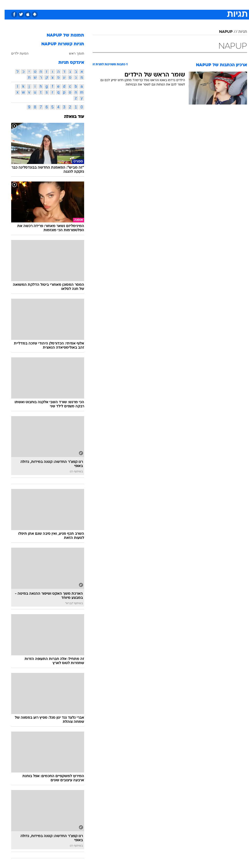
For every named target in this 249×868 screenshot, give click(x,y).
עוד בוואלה (69, 117)
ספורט (187, 5)
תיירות (104, 5)
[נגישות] (7, 5)
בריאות (119, 5)
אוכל (133, 5)
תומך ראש (72, 53)
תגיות (238, 32)
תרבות (172, 5)
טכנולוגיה (87, 5)
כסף (145, 5)
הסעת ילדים (15, 53)
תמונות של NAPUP (61, 35)
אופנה (71, 5)
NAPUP (221, 32)
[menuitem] (184, 5)
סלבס (158, 5)
